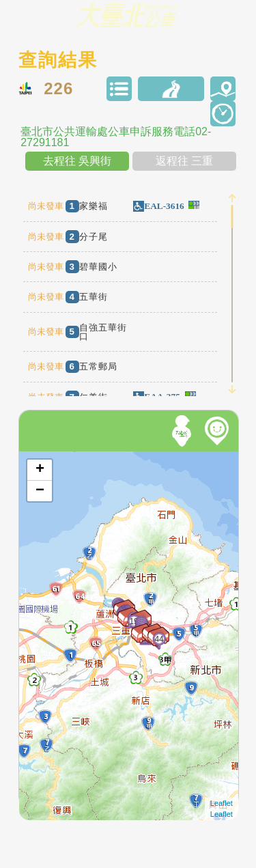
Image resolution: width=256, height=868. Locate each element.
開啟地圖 (38, 458)
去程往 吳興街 (77, 161)
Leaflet (222, 803)
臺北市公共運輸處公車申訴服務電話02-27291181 (116, 137)
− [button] (40, 491)
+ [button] (40, 470)
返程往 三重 (184, 161)
